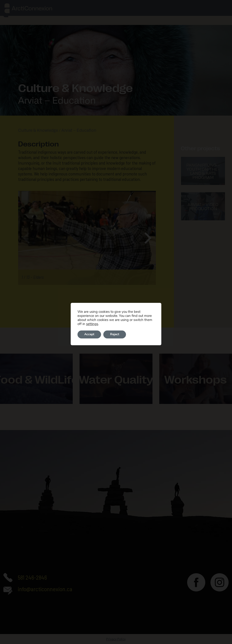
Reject (115, 334)
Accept (89, 334)
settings (92, 324)
